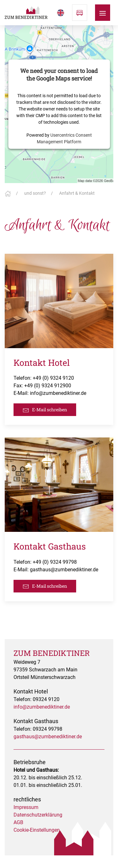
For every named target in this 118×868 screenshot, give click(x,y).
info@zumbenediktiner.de (58, 393)
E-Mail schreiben (45, 410)
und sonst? (35, 193)
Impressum (26, 807)
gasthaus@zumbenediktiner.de (64, 570)
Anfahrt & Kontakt (77, 193)
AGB (18, 822)
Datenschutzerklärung (38, 815)
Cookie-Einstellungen (37, 830)
